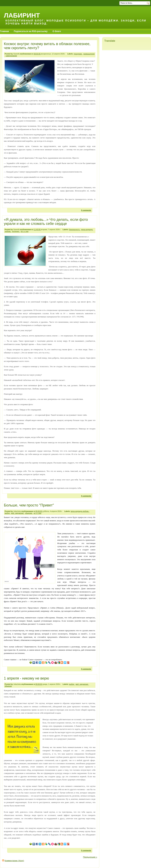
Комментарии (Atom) (14, 861)
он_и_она (25, 231)
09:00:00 (39, 511)
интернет (16, 231)
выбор (7, 513)
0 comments (86, 210)
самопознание (11, 56)
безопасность (75, 230)
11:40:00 (37, 230)
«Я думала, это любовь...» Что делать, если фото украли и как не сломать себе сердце (46, 222)
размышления (89, 54)
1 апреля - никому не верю (26, 678)
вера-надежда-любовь (80, 511)
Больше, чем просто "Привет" (29, 505)
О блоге (57, 31)
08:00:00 (37, 54)
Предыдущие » (90, 857)
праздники (78, 54)
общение (29, 513)
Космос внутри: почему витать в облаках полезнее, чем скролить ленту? (47, 46)
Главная (4, 31)
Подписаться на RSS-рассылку (31, 31)
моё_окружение (18, 513)
